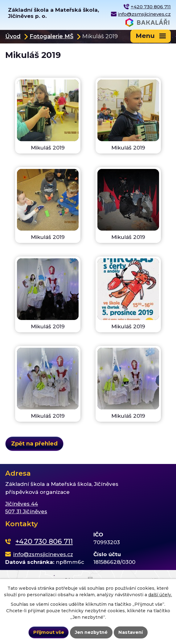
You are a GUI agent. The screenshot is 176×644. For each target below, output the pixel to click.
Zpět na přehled (34, 443)
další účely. (160, 595)
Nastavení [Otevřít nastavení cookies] (131, 632)
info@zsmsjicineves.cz (144, 14)
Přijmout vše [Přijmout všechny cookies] (49, 632)
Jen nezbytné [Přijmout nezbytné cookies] (91, 632)
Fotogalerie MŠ (51, 36)
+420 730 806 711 (151, 7)
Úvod (13, 36)
